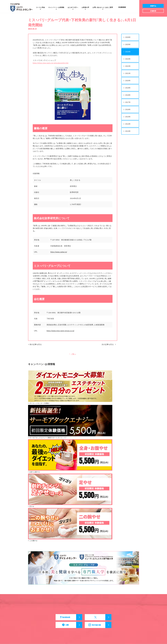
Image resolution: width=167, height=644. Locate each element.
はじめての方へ (73, 7)
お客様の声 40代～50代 (93, 562)
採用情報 (73, 608)
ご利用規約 (83, 608)
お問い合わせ (89, 571)
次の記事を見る (107, 347)
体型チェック (54, 567)
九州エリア (122, 570)
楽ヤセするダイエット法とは (60, 562)
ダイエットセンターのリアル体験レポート (64, 560)
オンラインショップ (26, 592)
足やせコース (23, 562)
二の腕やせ (23, 589)
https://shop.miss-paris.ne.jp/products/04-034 (51, 65)
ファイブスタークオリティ (59, 570)
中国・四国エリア (124, 567)
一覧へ (73, 357)
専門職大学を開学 (56, 578)
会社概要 (64, 608)
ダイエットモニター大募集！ (28, 577)
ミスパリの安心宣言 (57, 575)
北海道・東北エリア (124, 557)
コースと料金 (40, 7)
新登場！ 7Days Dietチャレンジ (29, 565)
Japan (88, 614)
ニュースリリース (126, 576)
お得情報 (56, 7)
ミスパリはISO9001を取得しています (63, 572)
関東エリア (122, 560)
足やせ (21, 584)
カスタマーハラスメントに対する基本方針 (121, 608)
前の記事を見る (36, 347)
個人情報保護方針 (96, 608)
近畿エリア (122, 565)
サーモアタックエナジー (27, 557)
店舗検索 (122, 554)
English (80, 614)
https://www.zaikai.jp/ (59, 254)
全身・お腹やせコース (26, 560)
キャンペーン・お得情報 (29, 573)
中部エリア (122, 562)
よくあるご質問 (103, 7)
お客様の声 (85, 7)
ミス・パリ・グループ (74, 611)
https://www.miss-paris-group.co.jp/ (60, 333)
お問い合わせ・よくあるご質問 (98, 568)
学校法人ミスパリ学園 (92, 611)
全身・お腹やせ (24, 582)
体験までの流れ (55, 565)
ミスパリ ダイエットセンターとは (62, 557)
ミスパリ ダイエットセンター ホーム (44, 608)
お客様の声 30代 (91, 560)
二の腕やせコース (25, 567)
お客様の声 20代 (91, 557)
